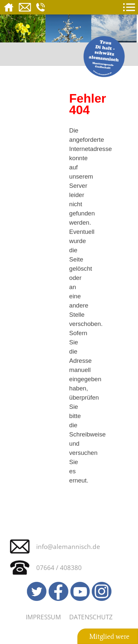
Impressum (43, 617)
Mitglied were (109, 636)
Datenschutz (91, 617)
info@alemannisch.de (68, 546)
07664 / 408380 (59, 568)
